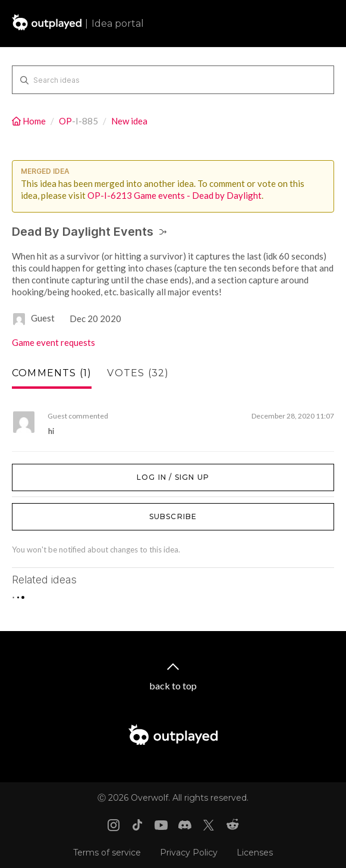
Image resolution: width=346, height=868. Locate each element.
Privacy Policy (189, 853)
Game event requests (54, 342)
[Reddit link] (232, 825)
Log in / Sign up (42, 470)
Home (30, 121)
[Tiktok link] (137, 825)
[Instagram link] (114, 825)
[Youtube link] (161, 825)
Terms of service (107, 853)
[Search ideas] (173, 80)
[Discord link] (185, 825)
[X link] (209, 825)
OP (65, 121)
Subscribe (173, 516)
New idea (129, 121)
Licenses (255, 853)
